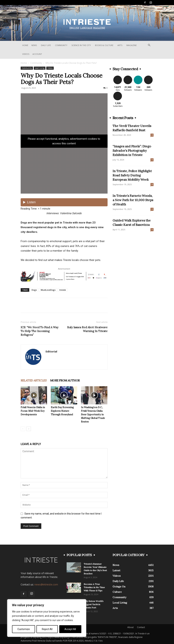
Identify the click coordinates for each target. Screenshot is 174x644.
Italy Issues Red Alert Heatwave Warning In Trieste (87, 329)
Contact (141, 627)
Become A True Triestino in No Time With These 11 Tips (94, 587)
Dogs (34, 290)
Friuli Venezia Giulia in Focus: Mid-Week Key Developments (33, 411)
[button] (149, 45)
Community (61, 45)
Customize (24, 629)
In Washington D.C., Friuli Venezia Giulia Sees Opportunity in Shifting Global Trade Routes (93, 414)
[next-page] (29, 429)
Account (37, 54)
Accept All (70, 629)
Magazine (132, 45)
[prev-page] (23, 429)
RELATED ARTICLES (34, 380)
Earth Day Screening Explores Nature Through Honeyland (62, 411)
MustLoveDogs (48, 290)
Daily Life (46, 45)
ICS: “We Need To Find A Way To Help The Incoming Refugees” (40, 331)
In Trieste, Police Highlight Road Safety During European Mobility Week (132, 175)
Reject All (47, 629)
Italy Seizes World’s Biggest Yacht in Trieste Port (94, 604)
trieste (63, 290)
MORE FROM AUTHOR (65, 380)
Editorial (51, 351)
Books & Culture (104, 45)
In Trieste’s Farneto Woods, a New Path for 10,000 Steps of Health (133, 200)
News (34, 45)
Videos (26, 54)
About (130, 627)
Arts (120, 45)
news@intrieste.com (46, 584)
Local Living (40, 68)
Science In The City (81, 45)
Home (25, 45)
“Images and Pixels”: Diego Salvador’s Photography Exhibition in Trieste (132, 151)
